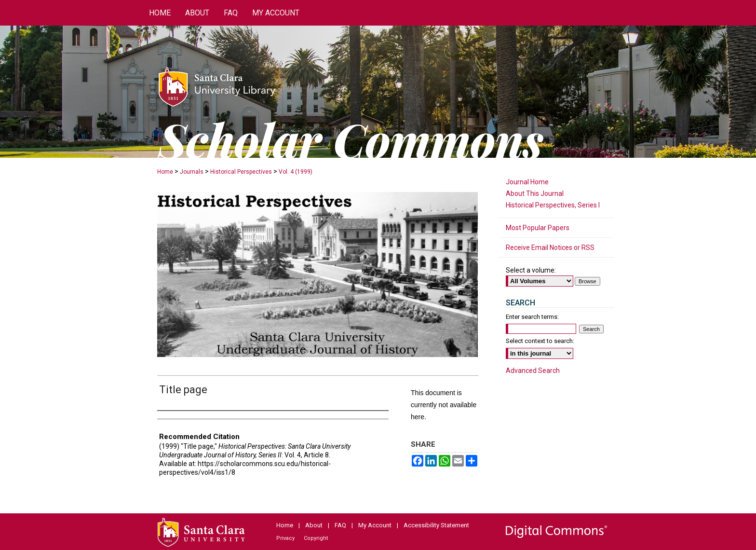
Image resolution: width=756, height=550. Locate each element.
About (314, 525)
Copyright (316, 538)
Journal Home (527, 182)
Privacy (285, 538)
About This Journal (535, 193)
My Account (375, 525)
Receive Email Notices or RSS (550, 247)
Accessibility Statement (436, 525)
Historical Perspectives (241, 172)
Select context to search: (540, 341)
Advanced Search (533, 371)
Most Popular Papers (538, 228)
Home (165, 172)
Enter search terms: (532, 317)
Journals (192, 172)
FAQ (340, 525)
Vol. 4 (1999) (296, 172)
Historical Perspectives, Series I (553, 205)
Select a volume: (531, 270)
